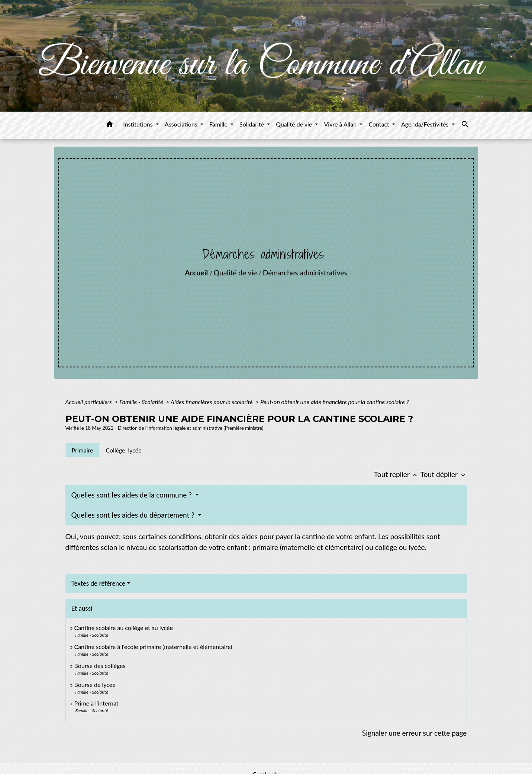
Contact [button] (380, 124)
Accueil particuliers (89, 402)
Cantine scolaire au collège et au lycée (123, 628)
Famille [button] (219, 124)
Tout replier (397, 474)
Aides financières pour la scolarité (212, 402)
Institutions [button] (139, 124)
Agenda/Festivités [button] (425, 124)
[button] (110, 125)
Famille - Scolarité (142, 402)
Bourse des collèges (100, 666)
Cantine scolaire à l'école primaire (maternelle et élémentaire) (153, 647)
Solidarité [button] (252, 124)
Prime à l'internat (96, 703)
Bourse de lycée (95, 685)
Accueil (196, 273)
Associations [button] (182, 124)
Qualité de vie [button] (295, 124)
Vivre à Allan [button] (341, 124)
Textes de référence (99, 583)
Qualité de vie (235, 273)
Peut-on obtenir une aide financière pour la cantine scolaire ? (334, 402)
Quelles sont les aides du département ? (134, 515)
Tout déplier (444, 474)
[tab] (83, 450)
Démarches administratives (305, 273)
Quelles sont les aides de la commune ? (133, 495)
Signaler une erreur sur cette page (415, 733)
